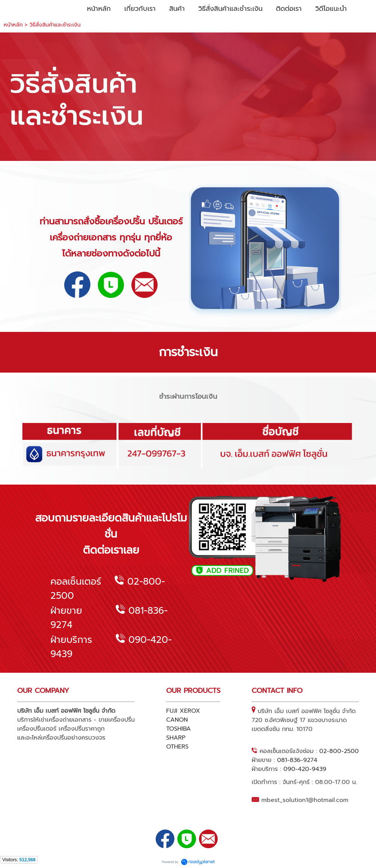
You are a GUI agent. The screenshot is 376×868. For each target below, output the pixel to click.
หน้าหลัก (13, 25)
